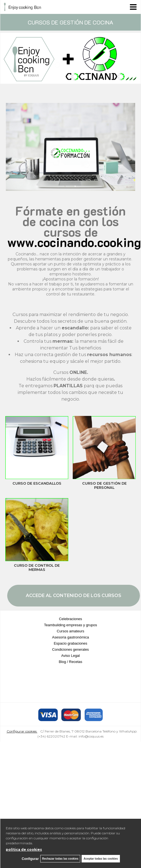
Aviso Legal (71, 656)
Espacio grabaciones (71, 643)
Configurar (30, 859)
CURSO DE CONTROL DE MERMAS (37, 568)
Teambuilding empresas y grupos (71, 625)
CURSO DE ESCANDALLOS (37, 483)
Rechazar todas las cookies (60, 859)
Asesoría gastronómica (71, 637)
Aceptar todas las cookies (101, 859)
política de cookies (24, 849)
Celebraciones (70, 619)
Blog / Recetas (71, 662)
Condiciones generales (70, 649)
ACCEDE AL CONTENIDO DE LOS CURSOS (74, 595)
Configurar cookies (22, 731)
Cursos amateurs (71, 631)
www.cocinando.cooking (74, 242)
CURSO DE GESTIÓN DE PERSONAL (104, 485)
